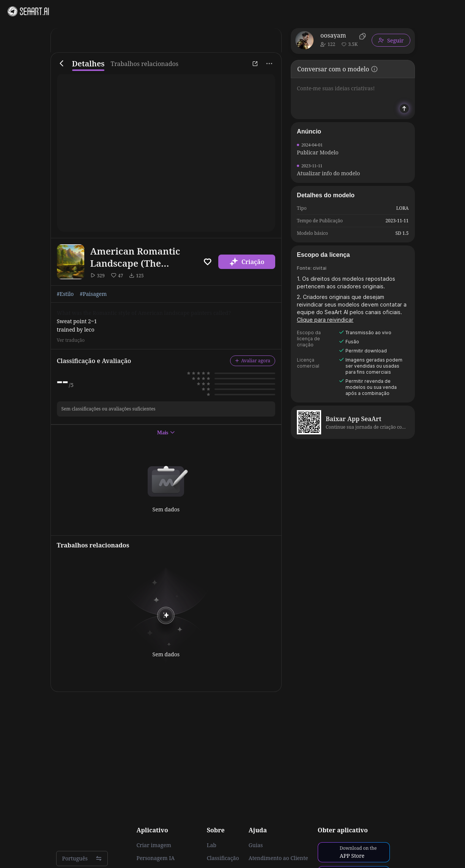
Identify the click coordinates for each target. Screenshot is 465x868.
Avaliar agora (253, 361)
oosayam (333, 35)
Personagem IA (155, 858)
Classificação (223, 858)
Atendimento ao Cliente (278, 858)
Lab (212, 845)
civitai (320, 268)
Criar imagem (154, 845)
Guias (256, 845)
